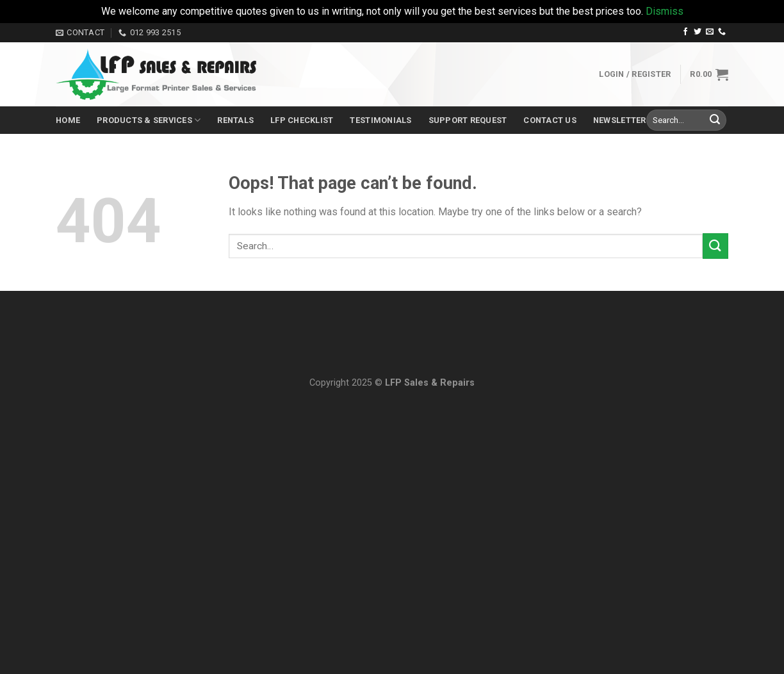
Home (68, 120)
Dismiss (665, 11)
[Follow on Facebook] (685, 32)
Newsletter (620, 120)
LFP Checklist (302, 120)
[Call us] (722, 32)
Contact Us (550, 120)
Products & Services (149, 120)
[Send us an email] (710, 32)
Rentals (235, 120)
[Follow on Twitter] (698, 32)
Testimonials (380, 120)
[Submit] (715, 120)
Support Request (468, 120)
